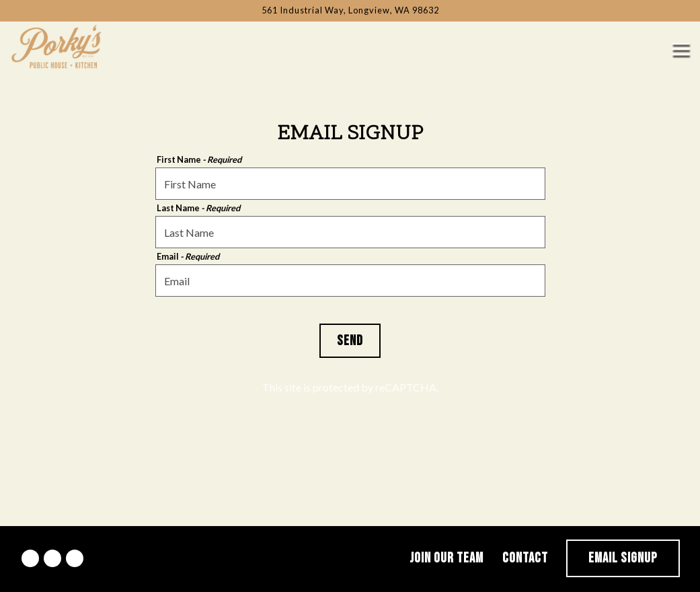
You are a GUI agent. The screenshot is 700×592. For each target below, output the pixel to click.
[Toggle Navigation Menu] (681, 49)
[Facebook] (30, 558)
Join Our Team (446, 558)
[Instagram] (52, 558)
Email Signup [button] (623, 558)
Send (350, 341)
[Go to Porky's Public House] (350, 10)
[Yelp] (75, 558)
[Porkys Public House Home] (57, 45)
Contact (525, 558)
